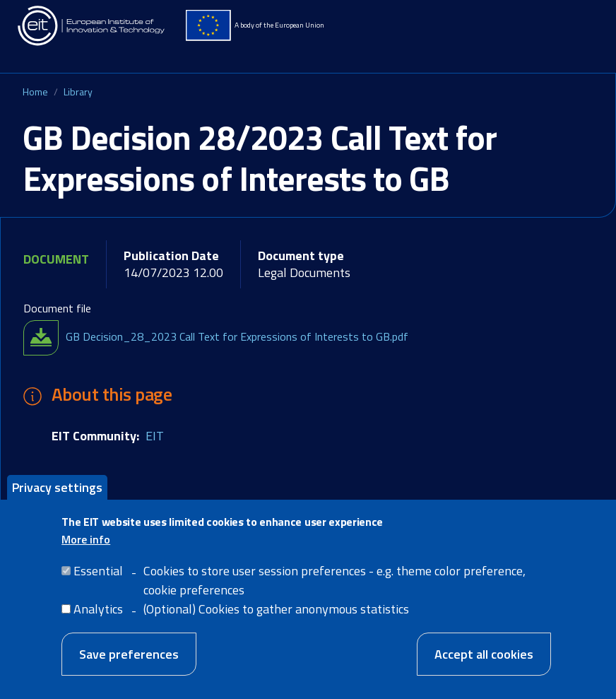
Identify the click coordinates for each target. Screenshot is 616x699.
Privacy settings (57, 487)
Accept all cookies (484, 654)
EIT (155, 436)
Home (35, 92)
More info (86, 539)
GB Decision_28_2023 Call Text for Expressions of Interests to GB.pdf (237, 336)
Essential (98, 571)
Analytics (98, 609)
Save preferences (129, 654)
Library (78, 92)
